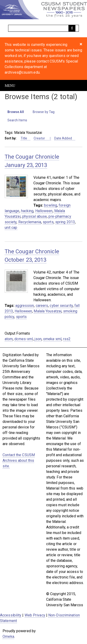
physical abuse (35, 216)
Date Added (63, 138)
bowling (51, 205)
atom (9, 339)
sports (48, 222)
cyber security (61, 306)
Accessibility (11, 615)
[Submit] (72, 28)
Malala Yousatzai (48, 311)
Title (24, 138)
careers (42, 306)
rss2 (67, 339)
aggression (25, 306)
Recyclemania (30, 222)
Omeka (8, 636)
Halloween (44, 211)
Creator (40, 138)
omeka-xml (52, 339)
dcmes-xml (24, 339)
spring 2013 (65, 222)
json (38, 339)
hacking (27, 211)
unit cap (11, 228)
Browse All (16, 112)
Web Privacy (35, 615)
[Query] (44, 28)
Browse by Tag (44, 112)
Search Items (17, 120)
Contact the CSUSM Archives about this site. (19, 460)
